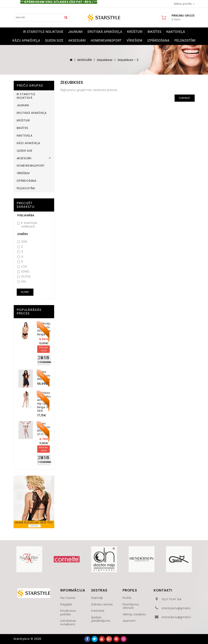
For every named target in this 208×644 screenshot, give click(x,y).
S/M (22, 242)
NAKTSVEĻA (176, 32)
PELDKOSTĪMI (185, 40)
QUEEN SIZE (54, 40)
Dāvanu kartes (102, 604)
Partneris (98, 611)
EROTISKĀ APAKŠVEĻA (105, 32)
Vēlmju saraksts (134, 614)
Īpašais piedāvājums (101, 619)
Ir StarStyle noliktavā (27, 225)
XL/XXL (24, 277)
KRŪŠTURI (135, 32)
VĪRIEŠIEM (134, 40)
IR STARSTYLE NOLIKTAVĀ (43, 32)
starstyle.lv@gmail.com (179, 608)
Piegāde (66, 604)
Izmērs (23, 234)
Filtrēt (25, 292)
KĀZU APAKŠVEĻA (26, 40)
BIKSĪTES (154, 32)
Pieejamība (26, 215)
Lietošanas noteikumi (68, 623)
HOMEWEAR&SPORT (106, 40)
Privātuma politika (68, 613)
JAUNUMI (75, 32)
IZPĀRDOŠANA (158, 40)
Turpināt (185, 98)
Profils (127, 598)
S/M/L (24, 272)
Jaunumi (129, 621)
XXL (22, 282)
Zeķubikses (105, 60)
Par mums (68, 598)
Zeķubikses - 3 (128, 60)
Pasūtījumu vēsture (131, 606)
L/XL (22, 267)
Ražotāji (97, 598)
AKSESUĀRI (77, 40)
